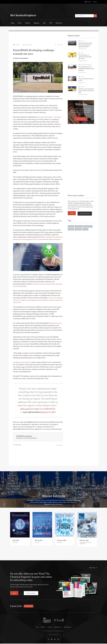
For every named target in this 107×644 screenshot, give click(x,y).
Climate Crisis (79, 226)
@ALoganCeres (25, 411)
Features (24, 23)
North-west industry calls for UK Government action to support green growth (86, 44)
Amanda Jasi (29, 438)
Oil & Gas (71, 232)
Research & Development (86, 64)
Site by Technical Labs (54, 635)
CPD (43, 23)
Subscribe (88, 2)
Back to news (18, 447)
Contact (49, 628)
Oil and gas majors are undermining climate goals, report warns (85, 56)
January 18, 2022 (49, 414)
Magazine (32, 23)
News (18, 23)
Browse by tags (58, 628)
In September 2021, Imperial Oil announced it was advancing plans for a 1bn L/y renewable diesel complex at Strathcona (37, 239)
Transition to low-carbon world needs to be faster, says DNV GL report (86, 90)
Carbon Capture (73, 229)
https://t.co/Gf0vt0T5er (46, 411)
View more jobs (29, 607)
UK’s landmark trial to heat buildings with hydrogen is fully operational (85, 68)
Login (95, 2)
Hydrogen (89, 229)
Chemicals (82, 229)
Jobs (38, 23)
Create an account (86, 213)
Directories (50, 23)
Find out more (81, 119)
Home (12, 23)
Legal (36, 628)
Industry (18, 44)
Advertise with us (68, 628)
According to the (23, 364)
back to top (92, 570)
